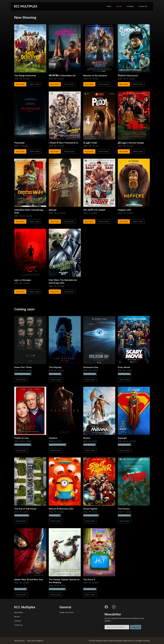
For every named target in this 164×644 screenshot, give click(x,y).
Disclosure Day (91, 367)
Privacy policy (20, 641)
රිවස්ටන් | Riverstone (128, 75)
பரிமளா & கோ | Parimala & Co (64, 143)
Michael (53, 210)
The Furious (124, 509)
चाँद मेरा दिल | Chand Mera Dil (62, 75)
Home (109, 6)
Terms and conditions (35, 641)
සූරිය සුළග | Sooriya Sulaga (131, 143)
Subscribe (136, 627)
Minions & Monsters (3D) (61, 509)
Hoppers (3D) (125, 210)
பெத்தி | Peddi (90, 143)
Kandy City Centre (66, 612)
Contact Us (143, 6)
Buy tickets (20, 84)
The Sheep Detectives (25, 75)
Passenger (20, 143)
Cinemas (130, 6)
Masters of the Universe (95, 75)
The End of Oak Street (25, 509)
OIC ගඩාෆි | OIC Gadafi (94, 210)
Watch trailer (34, 84)
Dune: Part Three (23, 367)
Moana (87, 438)
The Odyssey (55, 367)
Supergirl (122, 438)
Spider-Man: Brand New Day (29, 579)
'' (11, 23)
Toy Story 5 (89, 579)
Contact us (18, 625)
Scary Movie (124, 367)
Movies (119, 6)
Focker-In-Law (22, 438)
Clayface (53, 438)
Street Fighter (90, 509)
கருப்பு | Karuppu (23, 280)
